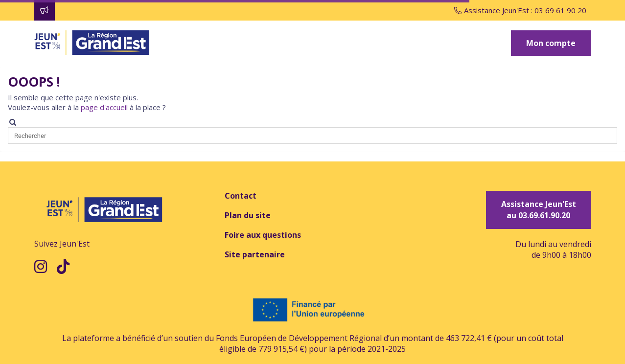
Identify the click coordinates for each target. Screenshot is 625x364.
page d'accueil (104, 107)
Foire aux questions (263, 235)
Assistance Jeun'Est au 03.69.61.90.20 (539, 210)
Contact (241, 196)
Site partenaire (255, 254)
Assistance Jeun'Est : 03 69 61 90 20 (520, 10)
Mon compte (551, 43)
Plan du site (248, 215)
